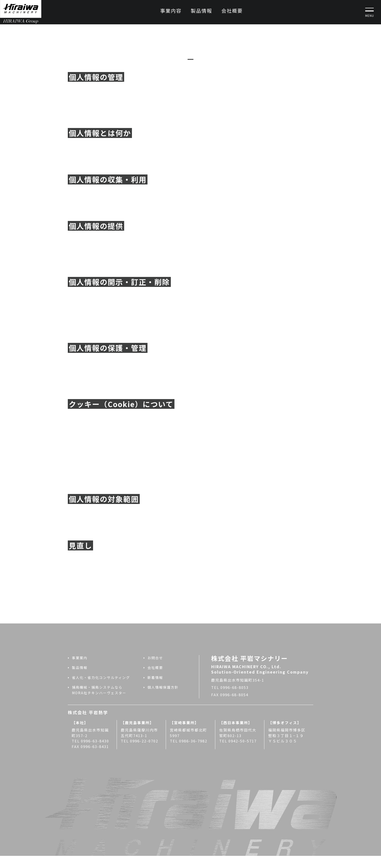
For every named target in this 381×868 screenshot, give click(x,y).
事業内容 (171, 11)
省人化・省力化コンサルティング (101, 677)
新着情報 (155, 677)
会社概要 (232, 11)
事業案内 (80, 658)
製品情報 (201, 11)
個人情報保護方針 (163, 687)
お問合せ (155, 658)
